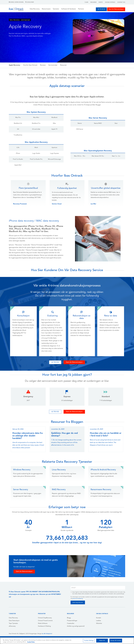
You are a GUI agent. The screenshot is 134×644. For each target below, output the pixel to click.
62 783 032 (55, 362)
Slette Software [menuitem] (43, 623)
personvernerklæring (78, 599)
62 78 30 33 (101, 9)
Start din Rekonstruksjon (116, 9)
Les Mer (93, 204)
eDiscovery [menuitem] (12, 626)
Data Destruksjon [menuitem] (14, 621)
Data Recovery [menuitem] (13, 618)
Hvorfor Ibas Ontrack (30, 65)
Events (101, 2)
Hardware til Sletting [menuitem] (44, 626)
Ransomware (46, 9)
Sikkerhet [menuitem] (99, 623)
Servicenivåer (53, 65)
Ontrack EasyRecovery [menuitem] (45, 618)
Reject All (102, 641)
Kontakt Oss (121, 2)
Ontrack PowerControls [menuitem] (45, 621)
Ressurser (93, 2)
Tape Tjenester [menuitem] (13, 623)
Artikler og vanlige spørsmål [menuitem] (76, 626)
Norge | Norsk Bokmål (16, 2)
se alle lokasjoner (47, 634)
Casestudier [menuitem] (71, 623)
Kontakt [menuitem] (99, 618)
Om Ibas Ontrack (110, 2)
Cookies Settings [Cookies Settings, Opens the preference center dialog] (89, 641)
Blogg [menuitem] (69, 618)
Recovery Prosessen (20, 204)
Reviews (43, 65)
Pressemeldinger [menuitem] (72, 621)
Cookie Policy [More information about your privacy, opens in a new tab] (31, 642)
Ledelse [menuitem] (98, 621)
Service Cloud (57, 204)
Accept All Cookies (116, 641)
